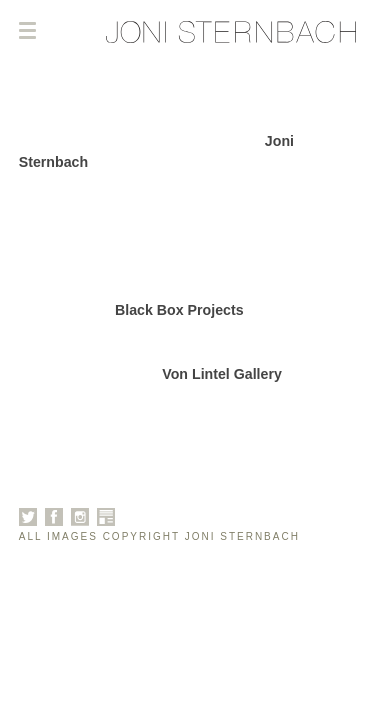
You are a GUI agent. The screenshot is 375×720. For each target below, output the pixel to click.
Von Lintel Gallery (222, 374)
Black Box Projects (179, 310)
